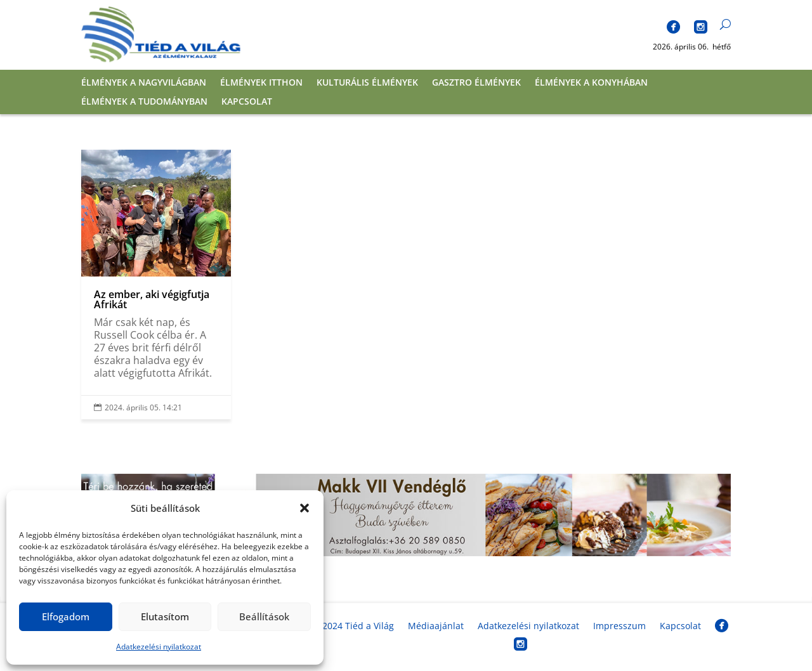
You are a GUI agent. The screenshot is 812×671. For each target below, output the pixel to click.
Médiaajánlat (436, 626)
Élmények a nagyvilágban (144, 83)
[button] (304, 508)
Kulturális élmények (367, 83)
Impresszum (619, 626)
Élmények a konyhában (591, 83)
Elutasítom (165, 616)
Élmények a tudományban (144, 102)
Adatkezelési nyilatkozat (159, 647)
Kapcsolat (247, 102)
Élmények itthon (261, 83)
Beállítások (264, 616)
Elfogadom (66, 616)
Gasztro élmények (476, 83)
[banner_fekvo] (406, 552)
